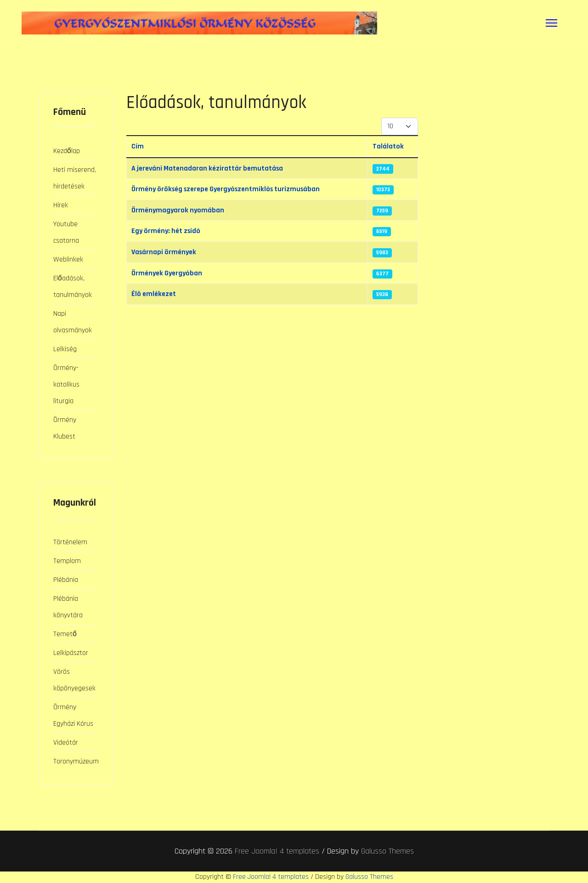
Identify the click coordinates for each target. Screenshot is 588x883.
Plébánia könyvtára (68, 607)
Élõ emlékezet (155, 295)
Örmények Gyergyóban (168, 274)
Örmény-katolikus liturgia (66, 384)
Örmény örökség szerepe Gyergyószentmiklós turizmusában (231, 189)
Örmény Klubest (65, 428)
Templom (67, 561)
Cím (138, 146)
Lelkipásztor (71, 652)
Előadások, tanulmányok (73, 286)
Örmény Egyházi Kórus (73, 715)
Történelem (70, 542)
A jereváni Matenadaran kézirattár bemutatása (210, 168)
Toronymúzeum (76, 761)
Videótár (66, 742)
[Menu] (551, 23)
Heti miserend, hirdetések (75, 178)
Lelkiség (65, 349)
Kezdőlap (67, 151)
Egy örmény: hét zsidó (168, 231)
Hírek (61, 205)
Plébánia (66, 579)
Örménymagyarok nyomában (179, 210)
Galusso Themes (387, 851)
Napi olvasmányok (73, 322)
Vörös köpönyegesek (74, 680)
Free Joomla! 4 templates (277, 851)
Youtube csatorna (66, 232)
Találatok (390, 146)
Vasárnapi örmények (165, 253)
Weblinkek (68, 259)
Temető (65, 634)
